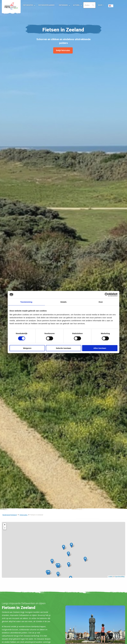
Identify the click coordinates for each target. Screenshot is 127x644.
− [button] (5, 528)
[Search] (89, 5)
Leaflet (110, 577)
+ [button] (5, 525)
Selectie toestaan (64, 348)
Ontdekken (63, 5)
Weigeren (27, 348)
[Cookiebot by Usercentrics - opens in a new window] (107, 295)
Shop (100, 5)
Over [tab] (101, 302)
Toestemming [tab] (26, 302)
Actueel (77, 5)
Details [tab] (63, 302)
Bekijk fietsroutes (63, 50)
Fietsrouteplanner (46, 5)
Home (11, 6)
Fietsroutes (28, 5)
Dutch (111, 6)
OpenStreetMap (120, 577)
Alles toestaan (100, 348)
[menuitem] (11, 6)
